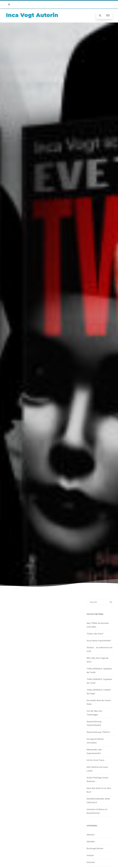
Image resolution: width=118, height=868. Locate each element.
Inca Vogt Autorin (32, 15)
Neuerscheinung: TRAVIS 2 (98, 732)
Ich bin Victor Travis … (96, 760)
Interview (91, 862)
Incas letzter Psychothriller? (99, 641)
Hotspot (90, 855)
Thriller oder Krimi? (95, 634)
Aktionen (91, 835)
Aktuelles (91, 842)
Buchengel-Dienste (95, 848)
